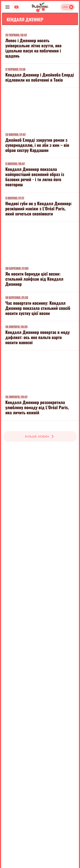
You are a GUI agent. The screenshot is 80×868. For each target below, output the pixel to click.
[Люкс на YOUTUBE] (16, 7)
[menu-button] (7, 7)
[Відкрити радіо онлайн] (68, 7)
